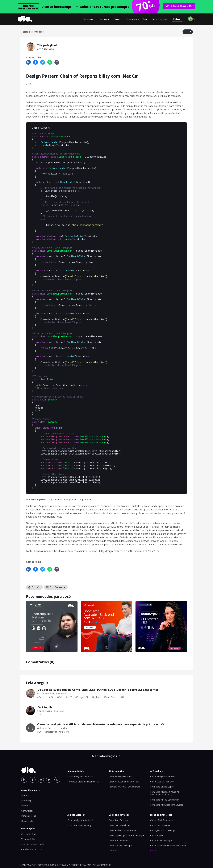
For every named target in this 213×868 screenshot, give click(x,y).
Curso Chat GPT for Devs (162, 764)
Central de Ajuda (29, 817)
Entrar (177, 19)
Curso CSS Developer (160, 808)
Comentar (60, 570)
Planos (146, 19)
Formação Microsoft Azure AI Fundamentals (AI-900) (164, 776)
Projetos (118, 19)
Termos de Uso (29, 822)
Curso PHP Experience (120, 823)
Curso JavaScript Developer (163, 813)
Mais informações (106, 739)
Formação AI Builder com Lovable (167, 788)
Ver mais (113, 833)
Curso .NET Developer (120, 808)
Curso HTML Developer (162, 803)
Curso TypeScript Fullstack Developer (127, 818)
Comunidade (133, 19)
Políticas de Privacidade (33, 827)
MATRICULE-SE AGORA (180, 6)
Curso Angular (157, 818)
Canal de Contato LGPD (33, 832)
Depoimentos (28, 804)
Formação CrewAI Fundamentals (83, 764)
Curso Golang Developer (121, 828)
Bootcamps (105, 19)
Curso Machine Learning (79, 808)
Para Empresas (160, 19)
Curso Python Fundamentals (122, 813)
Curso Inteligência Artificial (80, 759)
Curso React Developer (161, 823)
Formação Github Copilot (162, 770)
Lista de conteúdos (32, 32)
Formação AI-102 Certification (165, 783)
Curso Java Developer (119, 803)
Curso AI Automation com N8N (124, 764)
